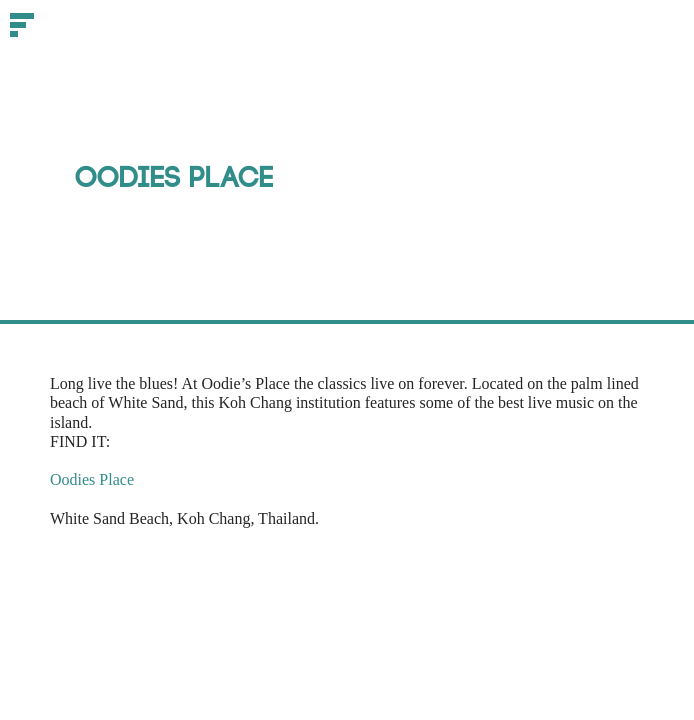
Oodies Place (92, 479)
